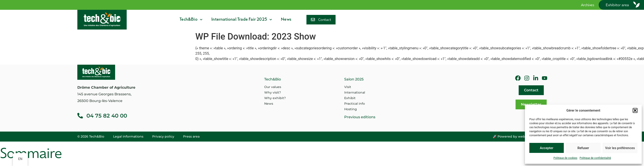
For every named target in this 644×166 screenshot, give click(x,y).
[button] (635, 110)
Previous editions (360, 117)
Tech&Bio (191, 20)
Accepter (546, 148)
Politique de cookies (565, 158)
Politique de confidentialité (595, 158)
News (286, 20)
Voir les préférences (620, 148)
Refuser (583, 148)
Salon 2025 (354, 79)
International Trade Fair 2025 (242, 20)
